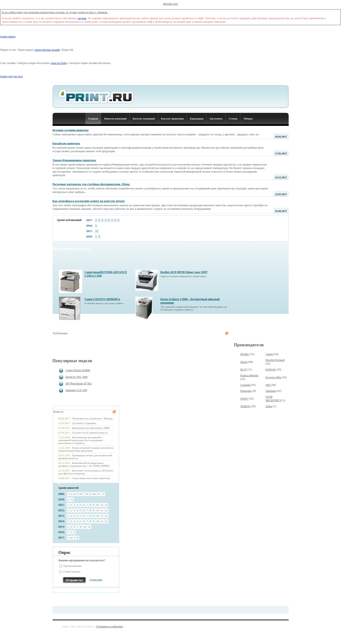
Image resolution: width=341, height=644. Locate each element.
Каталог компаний (144, 119)
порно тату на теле (11, 76)
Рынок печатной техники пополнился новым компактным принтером (86, 449)
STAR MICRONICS (273, 399)
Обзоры (248, 119)
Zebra (269, 406)
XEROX (245, 406)
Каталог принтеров (172, 119)
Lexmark (245, 385)
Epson (244, 362)
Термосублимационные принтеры (74, 160)
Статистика (96, 580)
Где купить (216, 119)
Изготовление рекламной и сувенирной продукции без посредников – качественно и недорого (81, 440)
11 (99, 494)
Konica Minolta (249, 375)
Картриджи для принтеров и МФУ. (91, 428)
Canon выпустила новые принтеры (91, 478)
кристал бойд (59, 63)
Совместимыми (72, 571)
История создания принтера (71, 130)
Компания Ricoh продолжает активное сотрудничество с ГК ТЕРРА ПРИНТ (84, 464)
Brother (245, 354)
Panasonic (246, 391)
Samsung (271, 391)
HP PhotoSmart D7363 (79, 384)
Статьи (233, 119)
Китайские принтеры (66, 143)
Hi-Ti (243, 370)
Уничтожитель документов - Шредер (92, 418)
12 (97, 231)
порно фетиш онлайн (47, 50)
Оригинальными (72, 566)
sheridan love (170, 4)
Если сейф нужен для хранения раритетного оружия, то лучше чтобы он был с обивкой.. (55, 12)
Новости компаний (115, 119)
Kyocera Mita (273, 377)
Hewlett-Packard (275, 360)
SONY (244, 399)
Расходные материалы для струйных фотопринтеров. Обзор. (91, 184)
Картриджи (197, 119)
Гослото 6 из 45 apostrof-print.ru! (90, 433)
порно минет (8, 37)
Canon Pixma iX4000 (78, 370)
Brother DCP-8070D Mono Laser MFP (184, 272)
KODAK (271, 370)
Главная (93, 119)
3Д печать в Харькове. (84, 423)
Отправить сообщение (110, 626)
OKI (268, 385)
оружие (82, 18)
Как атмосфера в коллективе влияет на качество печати (89, 201)
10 (94, 494)
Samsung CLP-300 (76, 390)
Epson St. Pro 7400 (77, 377)
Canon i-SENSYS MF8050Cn (102, 299)
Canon (269, 354)
